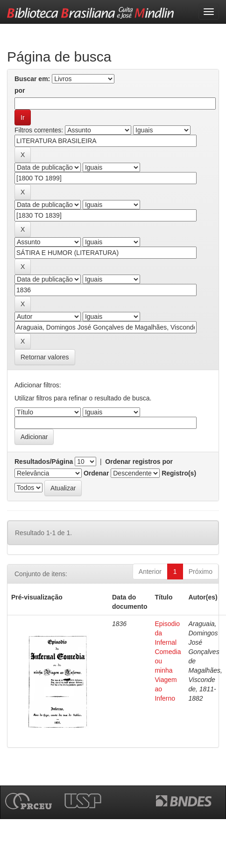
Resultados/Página (44, 462)
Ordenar (96, 473)
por (20, 90)
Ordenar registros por (139, 462)
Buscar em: (32, 79)
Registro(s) (179, 473)
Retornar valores (45, 357)
